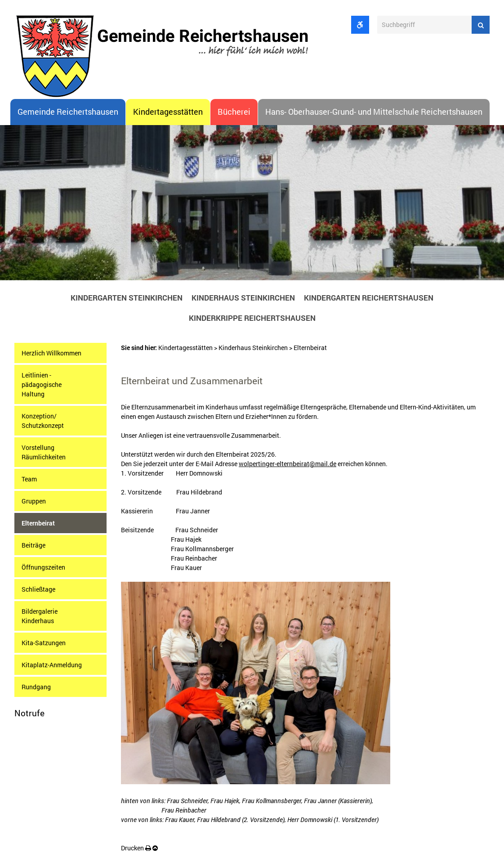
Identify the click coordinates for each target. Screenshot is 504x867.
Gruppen (34, 501)
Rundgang (36, 687)
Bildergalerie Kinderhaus (40, 616)
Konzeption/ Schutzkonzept (43, 421)
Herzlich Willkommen (51, 353)
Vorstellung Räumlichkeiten (44, 452)
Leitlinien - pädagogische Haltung (42, 384)
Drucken (136, 848)
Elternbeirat (38, 523)
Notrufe (29, 713)
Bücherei (234, 112)
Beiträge (33, 545)
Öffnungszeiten (43, 567)
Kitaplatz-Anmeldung (52, 665)
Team (29, 479)
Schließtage (38, 589)
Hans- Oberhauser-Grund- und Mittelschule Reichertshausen (374, 112)
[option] (252, 205)
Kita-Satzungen (44, 643)
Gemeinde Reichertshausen (68, 112)
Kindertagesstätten (168, 112)
